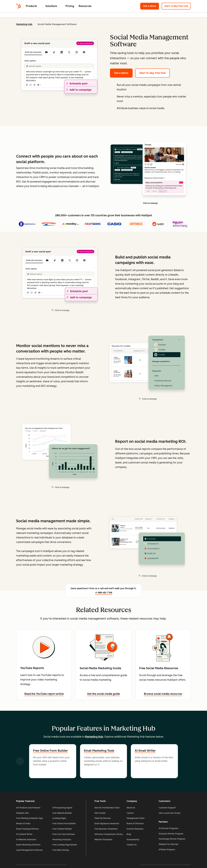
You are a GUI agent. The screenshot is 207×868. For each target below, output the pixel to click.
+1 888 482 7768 (104, 593)
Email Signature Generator (107, 824)
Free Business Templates (106, 829)
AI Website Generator (26, 840)
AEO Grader (100, 813)
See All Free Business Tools (107, 808)
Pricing (70, 6)
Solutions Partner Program (171, 834)
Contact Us (132, 845)
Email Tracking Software (27, 829)
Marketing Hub (24, 24)
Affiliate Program (167, 850)
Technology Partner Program (172, 839)
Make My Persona (103, 818)
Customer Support (167, 808)
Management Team (136, 818)
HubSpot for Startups (169, 844)
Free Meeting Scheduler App (30, 818)
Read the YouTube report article (44, 694)
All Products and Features (28, 808)
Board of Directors (135, 824)
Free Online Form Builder (50, 751)
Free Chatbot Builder (62, 829)
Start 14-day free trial (176, 6)
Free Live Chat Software (64, 834)
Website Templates (103, 840)
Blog (129, 834)
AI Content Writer (24, 834)
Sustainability (133, 840)
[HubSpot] (19, 6)
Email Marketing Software (28, 845)
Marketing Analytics (62, 840)
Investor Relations (135, 829)
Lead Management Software (29, 850)
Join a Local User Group (169, 813)
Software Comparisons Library (109, 834)
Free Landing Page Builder (65, 845)
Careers (130, 813)
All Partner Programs (169, 828)
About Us (131, 808)
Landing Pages (59, 818)
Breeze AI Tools (23, 824)
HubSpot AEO (23, 813)
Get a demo (150, 6)
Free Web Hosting (61, 850)
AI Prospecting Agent (62, 808)
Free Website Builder (62, 813)
